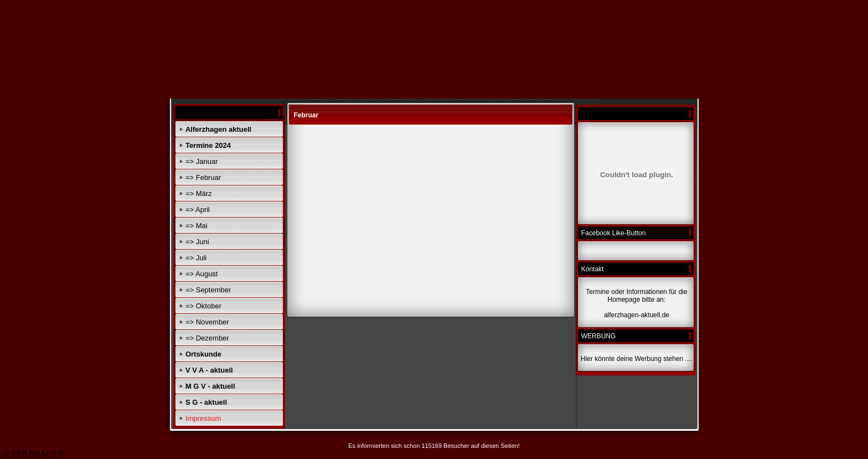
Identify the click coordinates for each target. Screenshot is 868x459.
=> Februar (203, 177)
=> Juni (197, 242)
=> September (208, 290)
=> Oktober (203, 306)
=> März (199, 194)
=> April (198, 210)
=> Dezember (207, 338)
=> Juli (196, 258)
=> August (202, 274)
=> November (207, 322)
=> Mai (197, 226)
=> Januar (202, 161)
